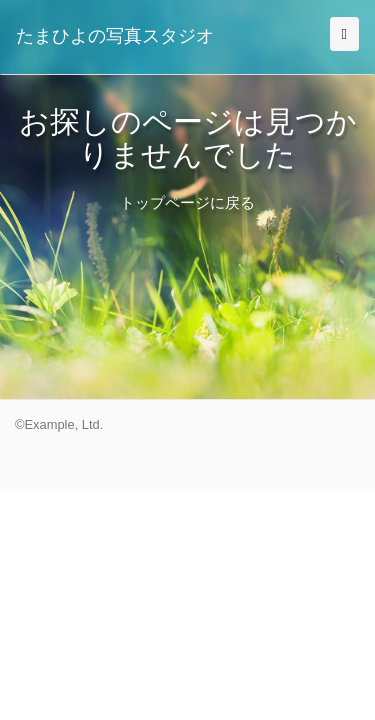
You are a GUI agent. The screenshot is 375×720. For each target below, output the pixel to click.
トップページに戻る (187, 202)
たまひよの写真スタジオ (115, 36)
